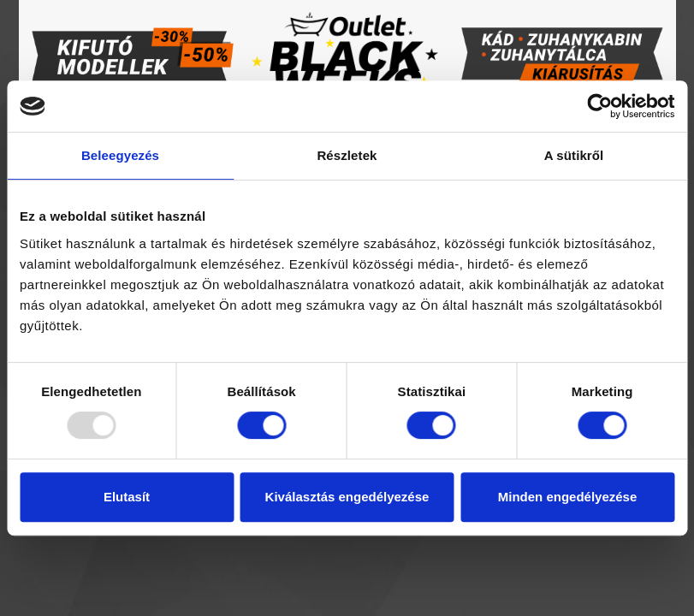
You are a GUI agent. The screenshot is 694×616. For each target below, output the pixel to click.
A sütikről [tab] (574, 155)
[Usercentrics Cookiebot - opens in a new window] (599, 106)
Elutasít (127, 497)
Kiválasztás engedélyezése (347, 497)
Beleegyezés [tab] (120, 155)
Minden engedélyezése (568, 497)
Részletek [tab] (347, 155)
